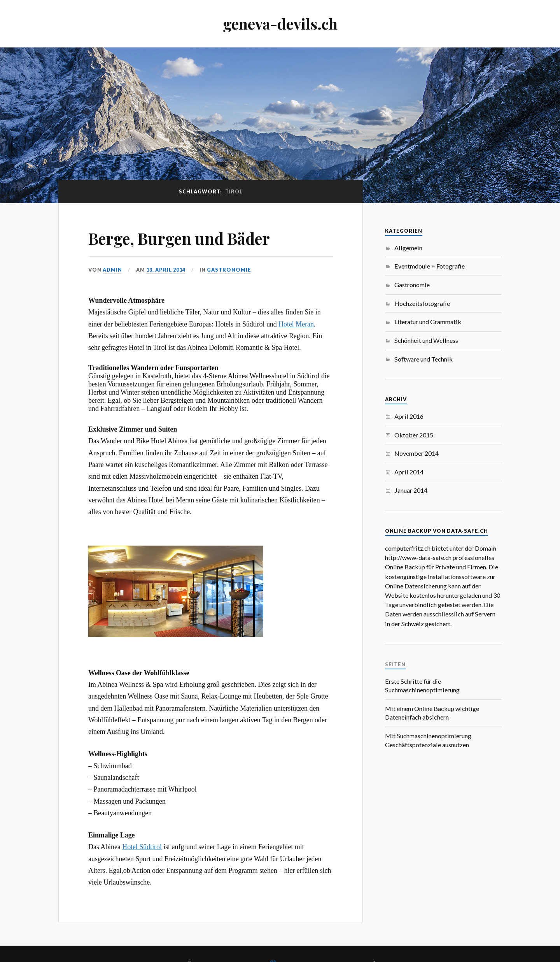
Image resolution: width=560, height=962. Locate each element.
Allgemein (408, 248)
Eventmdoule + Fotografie (430, 266)
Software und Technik (423, 359)
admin (112, 270)
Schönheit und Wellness (426, 340)
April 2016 (409, 416)
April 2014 (409, 472)
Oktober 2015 (414, 435)
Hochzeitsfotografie (422, 303)
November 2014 (416, 453)
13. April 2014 (166, 270)
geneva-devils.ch (280, 24)
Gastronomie (229, 270)
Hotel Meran (296, 324)
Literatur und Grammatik (428, 322)
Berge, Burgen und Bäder (189, 238)
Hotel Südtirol (142, 847)
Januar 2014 (411, 490)
